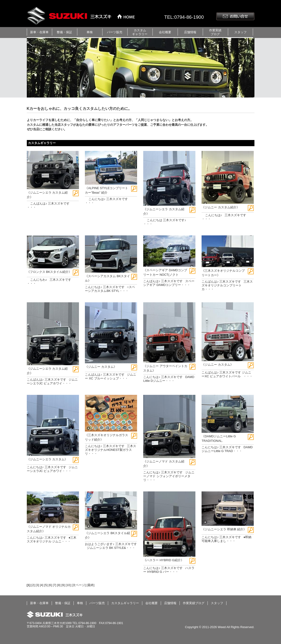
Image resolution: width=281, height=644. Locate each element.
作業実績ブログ (215, 32)
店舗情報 (190, 32)
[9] (63, 585)
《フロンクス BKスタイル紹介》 (49, 272)
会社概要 (165, 32)
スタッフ (240, 32)
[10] (68, 585)
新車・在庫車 (39, 32)
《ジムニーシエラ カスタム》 (47, 459)
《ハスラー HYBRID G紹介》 (163, 560)
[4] (41, 585)
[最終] (90, 585)
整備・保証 (64, 32)
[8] (59, 585)
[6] (50, 585)
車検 (90, 32)
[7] (54, 585)
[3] (37, 585)
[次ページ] (79, 585)
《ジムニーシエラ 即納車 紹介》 (224, 529)
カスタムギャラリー (140, 32)
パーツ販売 (115, 32)
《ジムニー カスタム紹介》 (221, 207)
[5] (46, 585)
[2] (33, 585)
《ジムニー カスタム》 (101, 367)
